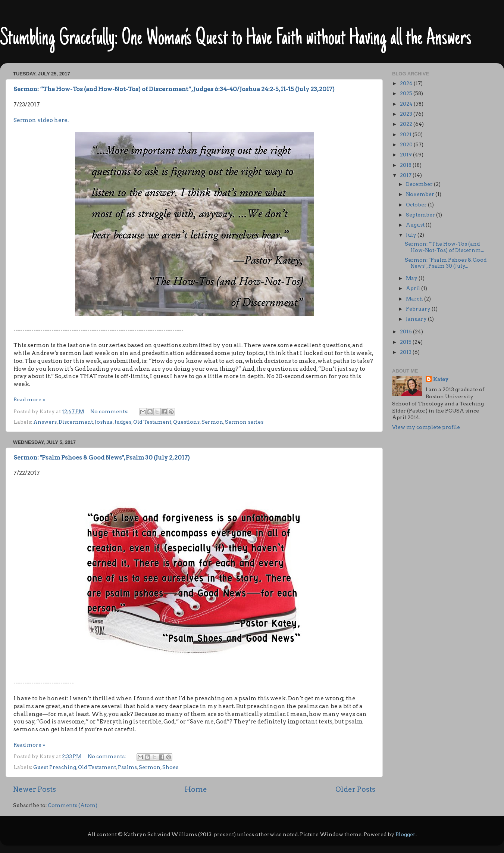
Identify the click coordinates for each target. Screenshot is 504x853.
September (421, 215)
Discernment (76, 422)
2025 (407, 93)
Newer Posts (35, 789)
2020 (407, 144)
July (412, 235)
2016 (406, 331)
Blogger (406, 834)
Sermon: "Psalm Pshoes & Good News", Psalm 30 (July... (446, 263)
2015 (406, 342)
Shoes (170, 767)
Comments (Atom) (73, 805)
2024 (407, 104)
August (416, 225)
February (419, 309)
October (417, 205)
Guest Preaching (55, 767)
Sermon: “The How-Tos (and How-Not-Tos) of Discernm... (444, 247)
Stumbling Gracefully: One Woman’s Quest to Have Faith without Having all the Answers (236, 39)
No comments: (110, 411)
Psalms (127, 767)
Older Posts (355, 789)
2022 (407, 124)
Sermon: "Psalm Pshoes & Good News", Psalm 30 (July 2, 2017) (102, 457)
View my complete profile (426, 427)
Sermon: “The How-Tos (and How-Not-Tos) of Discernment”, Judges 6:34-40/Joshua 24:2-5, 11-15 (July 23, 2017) (174, 89)
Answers (45, 422)
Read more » (29, 399)
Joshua (104, 422)
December (420, 184)
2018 (406, 165)
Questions (186, 422)
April (414, 288)
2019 (406, 155)
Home (196, 789)
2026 (407, 83)
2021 (406, 134)
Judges (123, 422)
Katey (441, 379)
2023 (407, 114)
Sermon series (244, 422)
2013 (406, 352)
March (415, 299)
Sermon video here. (41, 120)
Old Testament (152, 422)
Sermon (212, 422)
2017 (406, 175)
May (412, 278)
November (421, 194)
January (417, 319)
